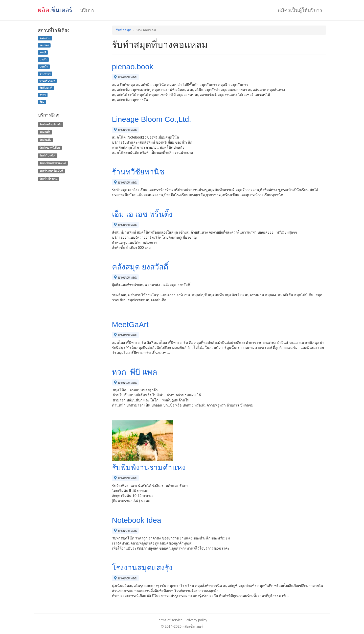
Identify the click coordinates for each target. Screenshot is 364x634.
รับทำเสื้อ (45, 132)
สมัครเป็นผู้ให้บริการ (300, 10)
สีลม (42, 102)
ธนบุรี (43, 52)
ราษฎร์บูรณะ (47, 81)
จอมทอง (44, 45)
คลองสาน (45, 38)
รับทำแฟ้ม (45, 140)
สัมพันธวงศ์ (46, 88)
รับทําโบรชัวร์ (48, 155)
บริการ (87, 10)
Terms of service (170, 620)
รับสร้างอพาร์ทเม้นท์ (51, 171)
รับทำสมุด (123, 30)
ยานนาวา (45, 74)
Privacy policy (196, 620)
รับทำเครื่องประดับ (50, 124)
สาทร (43, 95)
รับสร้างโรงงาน (48, 179)
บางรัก (43, 59)
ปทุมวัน (44, 66)
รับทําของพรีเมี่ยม (50, 148)
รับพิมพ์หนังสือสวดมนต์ (53, 163)
